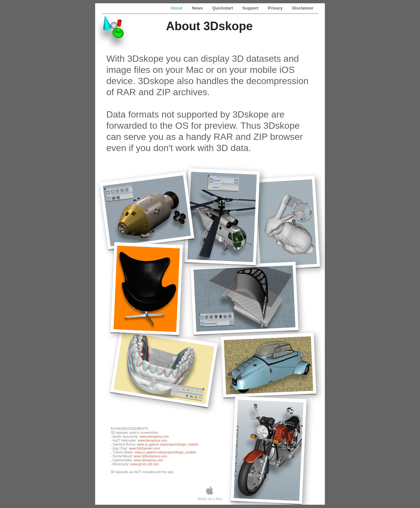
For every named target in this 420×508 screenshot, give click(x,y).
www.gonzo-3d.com (145, 464)
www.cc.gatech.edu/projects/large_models (168, 444)
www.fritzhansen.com (144, 448)
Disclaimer (303, 8)
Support (251, 8)
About (177, 8)
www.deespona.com (154, 437)
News (198, 8)
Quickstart (223, 8)
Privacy (276, 8)
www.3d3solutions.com (151, 456)
